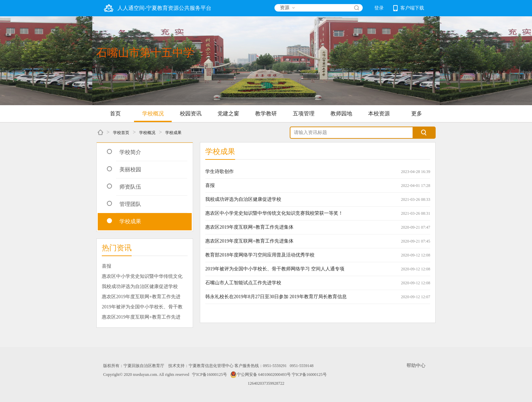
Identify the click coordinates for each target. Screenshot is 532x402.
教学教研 (266, 113)
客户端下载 (409, 8)
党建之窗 (228, 113)
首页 (115, 113)
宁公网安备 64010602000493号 (260, 375)
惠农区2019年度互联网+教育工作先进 (141, 297)
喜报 (107, 266)
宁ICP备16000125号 (210, 375)
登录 (379, 8)
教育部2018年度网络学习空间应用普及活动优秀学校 (260, 255)
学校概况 (153, 113)
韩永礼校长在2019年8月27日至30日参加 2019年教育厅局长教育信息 (276, 297)
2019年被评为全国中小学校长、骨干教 (142, 307)
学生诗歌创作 (220, 171)
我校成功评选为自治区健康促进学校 (140, 286)
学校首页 (121, 133)
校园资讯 (191, 113)
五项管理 (304, 113)
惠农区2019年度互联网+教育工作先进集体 (249, 227)
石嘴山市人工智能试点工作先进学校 (243, 283)
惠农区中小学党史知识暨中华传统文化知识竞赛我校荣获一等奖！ (274, 213)
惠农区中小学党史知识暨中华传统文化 (142, 276)
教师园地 (341, 113)
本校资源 (379, 113)
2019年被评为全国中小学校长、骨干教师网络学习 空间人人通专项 (275, 269)
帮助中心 (416, 366)
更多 (417, 113)
